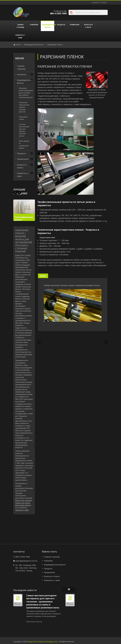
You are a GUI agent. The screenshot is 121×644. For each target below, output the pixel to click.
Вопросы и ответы (88, 26)
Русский (103, 2)
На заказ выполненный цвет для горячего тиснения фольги (24, 130)
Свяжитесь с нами (20, 36)
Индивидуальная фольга (48, 26)
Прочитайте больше (34, 622)
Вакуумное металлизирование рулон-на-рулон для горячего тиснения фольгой (26, 93)
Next (15, 192)
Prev (19, 192)
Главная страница (20, 26)
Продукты (61, 25)
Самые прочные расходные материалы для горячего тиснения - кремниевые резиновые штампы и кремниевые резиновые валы (43, 602)
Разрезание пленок (55, 45)
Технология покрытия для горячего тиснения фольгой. (24, 107)
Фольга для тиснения (23, 500)
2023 (18, 604)
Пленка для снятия (23, 503)
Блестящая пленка (23, 505)
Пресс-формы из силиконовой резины (24, 145)
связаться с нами (22, 510)
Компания (34, 25)
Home (18, 45)
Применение (75, 25)
